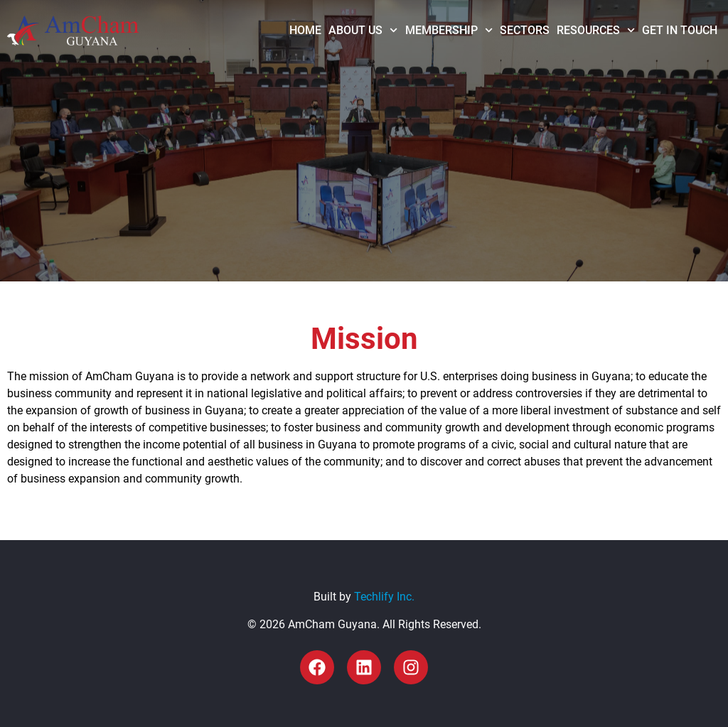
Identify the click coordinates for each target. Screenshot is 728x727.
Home (305, 30)
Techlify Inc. (384, 597)
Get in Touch (680, 30)
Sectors (525, 30)
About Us (363, 30)
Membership (449, 30)
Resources (596, 30)
